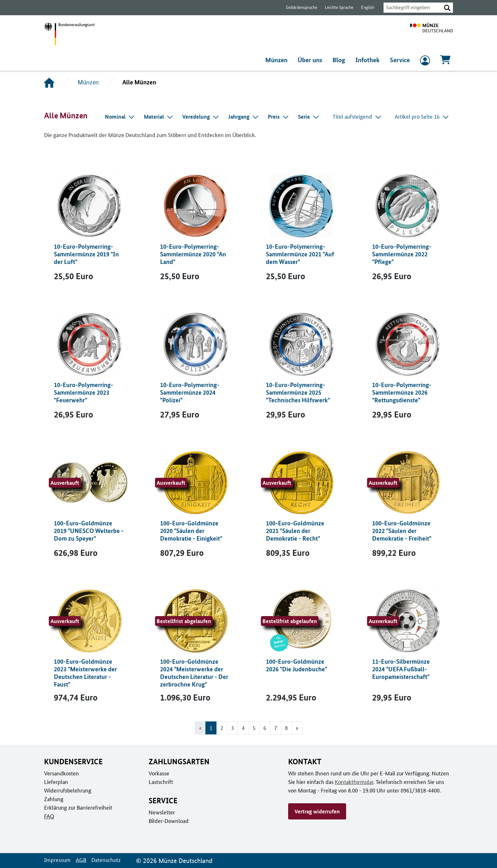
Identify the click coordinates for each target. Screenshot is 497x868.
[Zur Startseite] (432, 34)
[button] (447, 8)
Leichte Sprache (336, 7)
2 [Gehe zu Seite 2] (221, 728)
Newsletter (161, 812)
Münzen (278, 60)
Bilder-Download (168, 821)
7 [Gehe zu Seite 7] (276, 728)
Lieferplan (55, 782)
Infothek (368, 60)
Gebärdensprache (298, 7)
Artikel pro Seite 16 (422, 116)
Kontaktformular (353, 782)
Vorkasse (159, 773)
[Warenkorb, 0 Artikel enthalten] (445, 62)
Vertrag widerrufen (317, 811)
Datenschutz (104, 860)
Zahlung (53, 799)
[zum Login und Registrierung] (425, 62)
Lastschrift (161, 782)
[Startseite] (49, 82)
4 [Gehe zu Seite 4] (243, 728)
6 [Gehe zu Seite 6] (265, 728)
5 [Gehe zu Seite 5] (254, 728)
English (364, 7)
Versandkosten (61, 773)
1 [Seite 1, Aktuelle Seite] (211, 728)
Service (400, 60)
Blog (340, 60)
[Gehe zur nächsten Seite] (297, 728)
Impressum (57, 860)
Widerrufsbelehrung (67, 790)
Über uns (312, 60)
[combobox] (411, 8)
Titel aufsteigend (358, 116)
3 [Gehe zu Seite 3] (232, 728)
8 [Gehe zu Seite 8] (286, 728)
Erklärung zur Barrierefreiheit (78, 807)
